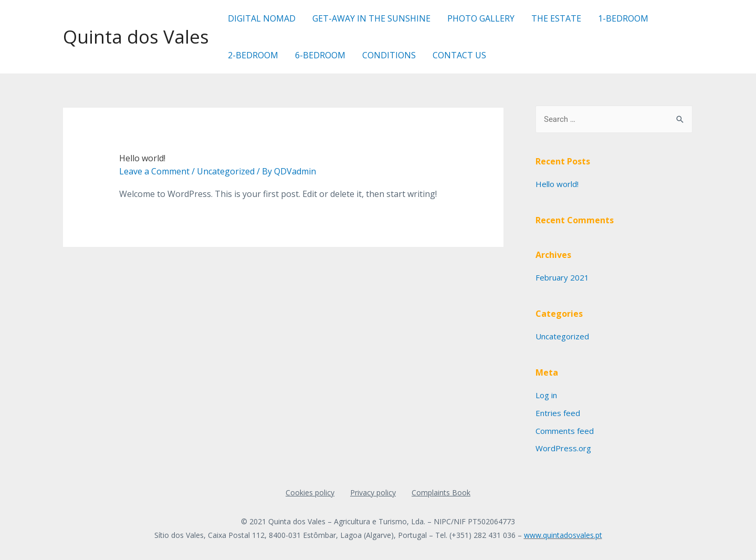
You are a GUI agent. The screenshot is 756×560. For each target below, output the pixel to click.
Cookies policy (310, 492)
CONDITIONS (389, 55)
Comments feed (565, 431)
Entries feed (558, 413)
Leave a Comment (154, 171)
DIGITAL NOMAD (262, 18)
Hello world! (142, 158)
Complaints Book (441, 492)
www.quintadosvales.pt (563, 535)
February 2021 (562, 277)
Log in (546, 395)
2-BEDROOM (253, 55)
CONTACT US (459, 55)
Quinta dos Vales (136, 37)
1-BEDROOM (623, 18)
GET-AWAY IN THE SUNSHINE (371, 18)
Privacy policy (373, 492)
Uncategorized (226, 171)
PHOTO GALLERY (481, 18)
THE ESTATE (556, 18)
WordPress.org (563, 448)
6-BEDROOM (320, 55)
